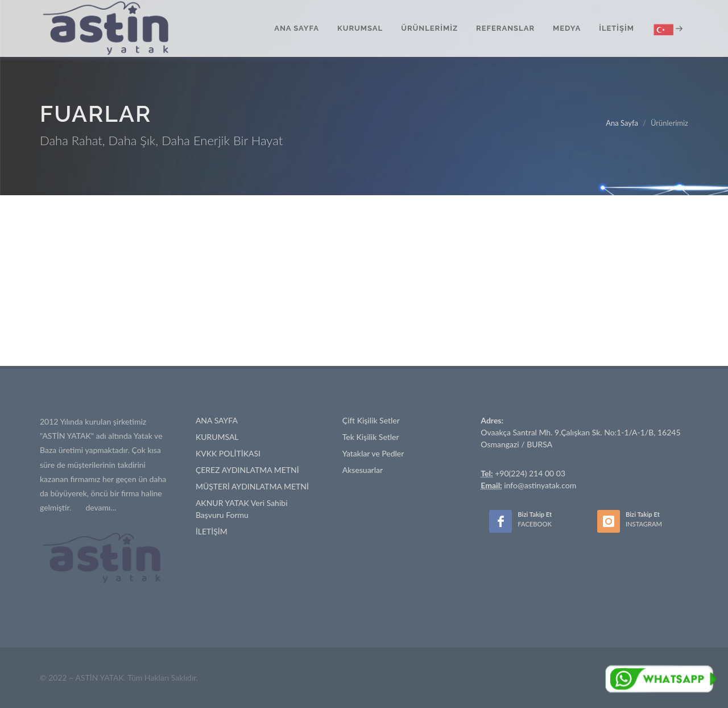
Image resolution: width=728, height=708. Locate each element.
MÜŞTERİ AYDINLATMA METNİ (252, 486)
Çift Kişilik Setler (371, 420)
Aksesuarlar (363, 470)
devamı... (101, 507)
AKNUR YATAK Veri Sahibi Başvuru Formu (242, 509)
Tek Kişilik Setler (371, 437)
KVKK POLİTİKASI (228, 453)
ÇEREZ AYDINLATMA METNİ (247, 470)
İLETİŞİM (212, 531)
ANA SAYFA (217, 420)
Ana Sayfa (622, 123)
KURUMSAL (217, 437)
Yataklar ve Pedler (373, 453)
